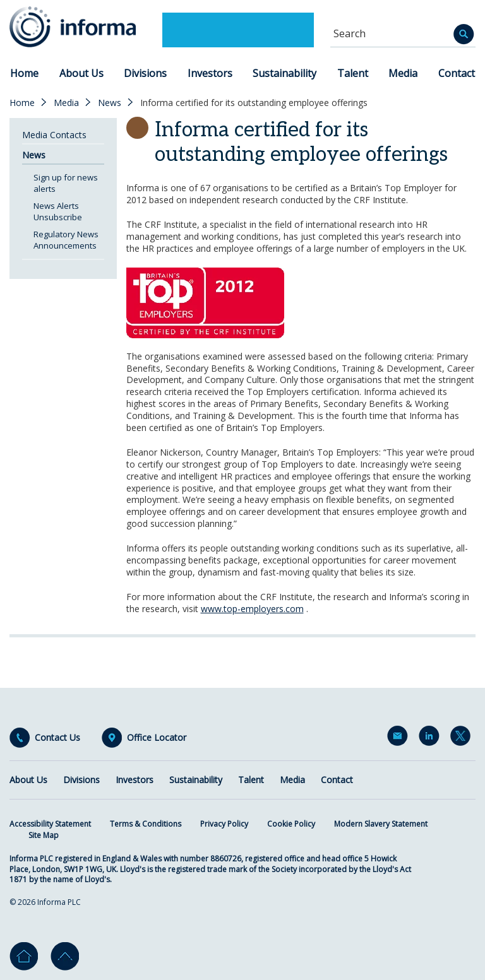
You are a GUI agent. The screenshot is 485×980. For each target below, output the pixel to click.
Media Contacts (54, 135)
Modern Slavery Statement (381, 824)
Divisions (145, 73)
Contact (457, 73)
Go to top (65, 956)
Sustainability (284, 73)
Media (403, 73)
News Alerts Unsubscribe (58, 211)
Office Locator (157, 738)
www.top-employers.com (252, 609)
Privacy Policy (224, 824)
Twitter (463, 738)
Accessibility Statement (50, 824)
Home (24, 73)
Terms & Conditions (146, 824)
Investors (210, 73)
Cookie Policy (291, 824)
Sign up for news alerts (66, 183)
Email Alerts (400, 738)
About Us (81, 73)
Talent (353, 73)
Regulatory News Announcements (66, 240)
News (110, 103)
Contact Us (57, 738)
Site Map (44, 835)
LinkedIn (431, 738)
